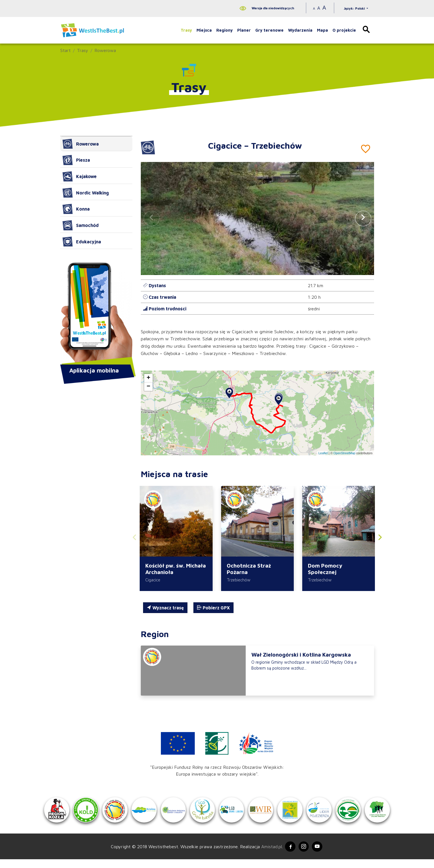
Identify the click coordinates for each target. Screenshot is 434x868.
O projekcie (344, 30)
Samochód (81, 225)
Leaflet (323, 453)
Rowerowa (105, 50)
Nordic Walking (86, 193)
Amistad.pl (270, 854)
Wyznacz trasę (165, 608)
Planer (244, 30)
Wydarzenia (300, 30)
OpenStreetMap (344, 453)
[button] (363, 218)
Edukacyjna (82, 242)
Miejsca (204, 30)
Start (65, 50)
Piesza (76, 160)
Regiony (224, 30)
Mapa (322, 30)
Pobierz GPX (213, 608)
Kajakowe (80, 176)
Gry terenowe (269, 30)
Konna (76, 209)
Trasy (186, 30)
